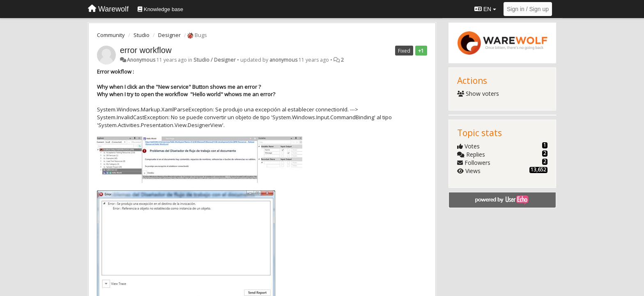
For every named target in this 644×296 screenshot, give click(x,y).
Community (111, 35)
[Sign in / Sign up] (528, 9)
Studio (141, 35)
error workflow (146, 50)
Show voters (478, 94)
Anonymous (141, 60)
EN (485, 9)
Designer (169, 35)
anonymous (283, 60)
